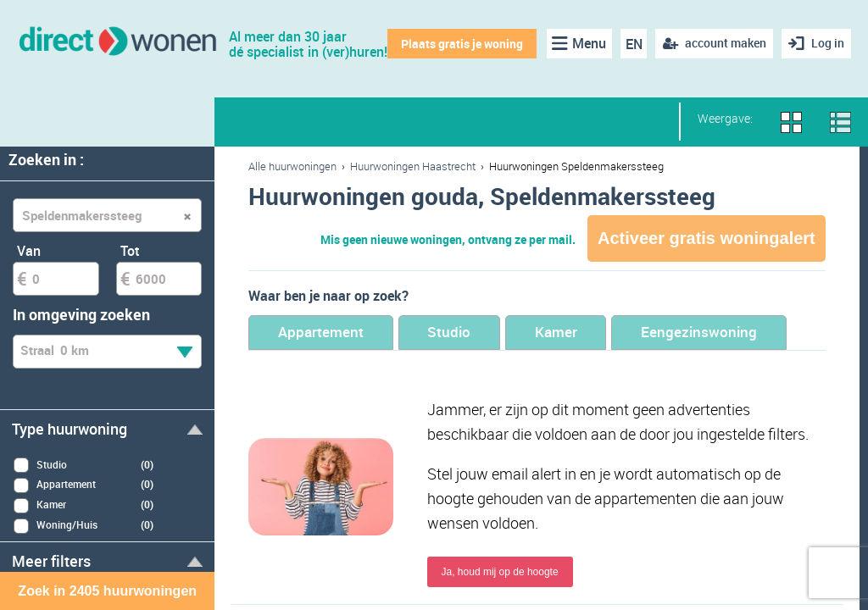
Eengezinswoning (707, 333)
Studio (452, 333)
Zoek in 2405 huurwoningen (107, 591)
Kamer (561, 333)
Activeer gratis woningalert (707, 238)
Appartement (322, 333)
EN (633, 44)
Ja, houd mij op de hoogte (500, 573)
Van (29, 251)
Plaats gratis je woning (462, 44)
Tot (130, 251)
